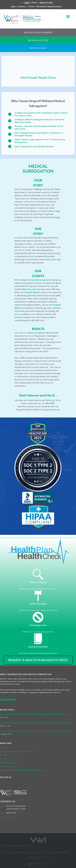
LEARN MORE (8, 700)
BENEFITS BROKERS (10, 763)
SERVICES (6, 755)
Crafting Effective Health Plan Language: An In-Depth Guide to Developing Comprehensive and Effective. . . (37, 723)
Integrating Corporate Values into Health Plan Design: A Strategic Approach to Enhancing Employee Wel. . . (37, 731)
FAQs (5, 759)
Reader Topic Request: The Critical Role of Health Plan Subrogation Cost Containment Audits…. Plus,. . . (36, 714)
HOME (5, 748)
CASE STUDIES (8, 767)
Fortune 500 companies (39, 280)
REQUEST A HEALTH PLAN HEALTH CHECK (38, 660)
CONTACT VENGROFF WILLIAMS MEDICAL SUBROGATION (23, 770)
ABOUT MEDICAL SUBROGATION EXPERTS (18, 751)
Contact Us (10, 817)
